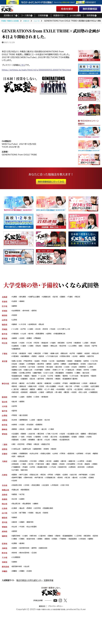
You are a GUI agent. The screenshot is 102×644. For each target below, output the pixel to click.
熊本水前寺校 (26, 579)
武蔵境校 (73, 387)
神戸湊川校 (50, 497)
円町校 (68, 472)
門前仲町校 (30, 368)
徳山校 (41, 534)
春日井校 (44, 451)
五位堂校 (49, 505)
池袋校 (40, 368)
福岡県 (5, 558)
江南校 (41, 457)
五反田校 (63, 387)
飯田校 (43, 436)
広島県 (5, 529)
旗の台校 (46, 384)
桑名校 (39, 462)
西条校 (31, 529)
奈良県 (5, 505)
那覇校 (15, 598)
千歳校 (76, 297)
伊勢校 (31, 462)
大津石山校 (17, 467)
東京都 (5, 368)
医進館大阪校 (53, 486)
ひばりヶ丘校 (88, 380)
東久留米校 (44, 387)
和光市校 (76, 348)
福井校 (15, 427)
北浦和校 (24, 348)
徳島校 (15, 539)
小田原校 (61, 395)
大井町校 (44, 374)
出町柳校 (87, 472)
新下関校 (24, 534)
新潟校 (15, 412)
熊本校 (15, 579)
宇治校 (96, 472)
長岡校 (31, 412)
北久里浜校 (25, 404)
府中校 (35, 380)
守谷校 (57, 331)
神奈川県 (5, 395)
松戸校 (78, 356)
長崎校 (15, 574)
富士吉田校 (25, 432)
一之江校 (85, 384)
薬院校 (59, 561)
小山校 (25, 336)
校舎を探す (67, 9)
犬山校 (67, 457)
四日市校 (22, 462)
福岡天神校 (17, 558)
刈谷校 (68, 451)
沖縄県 (5, 598)
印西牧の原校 (81, 360)
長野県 (5, 436)
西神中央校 (38, 497)
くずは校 (65, 486)
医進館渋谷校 (57, 384)
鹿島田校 (69, 404)
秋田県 (5, 316)
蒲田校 (76, 384)
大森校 (43, 380)
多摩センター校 (89, 377)
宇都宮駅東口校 (64, 336)
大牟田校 (16, 565)
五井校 (91, 360)
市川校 (15, 356)
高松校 (15, 544)
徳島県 (5, 539)
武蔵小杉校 (45, 398)
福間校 (25, 565)
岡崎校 (25, 451)
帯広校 (84, 297)
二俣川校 (37, 401)
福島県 (5, 326)
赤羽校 (15, 374)
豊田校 (27, 454)
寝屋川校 (78, 480)
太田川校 (34, 451)
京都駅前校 (25, 472)
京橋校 (15, 486)
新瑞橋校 (50, 457)
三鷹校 (37, 384)
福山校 (23, 529)
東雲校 (25, 390)
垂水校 (89, 497)
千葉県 (5, 356)
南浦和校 (84, 345)
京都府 (5, 472)
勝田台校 (69, 356)
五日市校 (40, 529)
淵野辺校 (86, 404)
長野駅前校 (25, 436)
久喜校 (33, 348)
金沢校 (15, 422)
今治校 (23, 549)
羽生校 (15, 352)
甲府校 (15, 432)
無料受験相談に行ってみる (51, 182)
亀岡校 (15, 475)
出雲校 (23, 520)
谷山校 (29, 594)
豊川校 (59, 457)
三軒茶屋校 (43, 371)
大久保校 (16, 500)
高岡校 (23, 417)
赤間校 (51, 561)
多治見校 (32, 441)
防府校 (49, 534)
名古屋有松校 (86, 457)
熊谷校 (15, 345)
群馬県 (5, 340)
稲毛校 (54, 360)
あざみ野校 (33, 395)
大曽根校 (52, 454)
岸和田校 (16, 483)
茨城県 (5, 331)
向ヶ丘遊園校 (65, 398)
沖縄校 (23, 598)
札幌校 (15, 297)
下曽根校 (76, 561)
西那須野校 (43, 336)
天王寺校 (36, 480)
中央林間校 (87, 401)
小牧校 (61, 454)
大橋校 (23, 561)
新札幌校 (24, 297)
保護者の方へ (59, 15)
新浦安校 (24, 356)
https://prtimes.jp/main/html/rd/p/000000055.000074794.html (36, 70)
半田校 (43, 454)
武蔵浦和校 (33, 352)
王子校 (94, 384)
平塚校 (70, 395)
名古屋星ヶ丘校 (79, 451)
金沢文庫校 (27, 401)
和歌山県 (5, 510)
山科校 (60, 472)
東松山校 (66, 348)
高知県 (5, 553)
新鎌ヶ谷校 (59, 356)
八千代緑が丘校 (66, 360)
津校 (14, 462)
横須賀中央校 (81, 395)
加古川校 (79, 494)
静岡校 (15, 446)
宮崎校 (15, 589)
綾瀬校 (15, 387)
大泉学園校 (68, 377)
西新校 (62, 558)
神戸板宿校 (90, 494)
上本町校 (87, 480)
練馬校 (62, 371)
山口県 (5, 534)
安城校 (92, 454)
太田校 (23, 340)
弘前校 (15, 302)
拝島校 (27, 380)
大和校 (92, 395)
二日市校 (85, 558)
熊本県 (5, 579)
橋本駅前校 (27, 510)
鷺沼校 (25, 407)
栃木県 (5, 336)
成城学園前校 (89, 371)
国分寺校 (83, 374)
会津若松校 (35, 326)
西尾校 (15, 457)
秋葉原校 (28, 384)
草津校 (50, 467)
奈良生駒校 (38, 505)
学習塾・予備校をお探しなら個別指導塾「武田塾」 (51, 640)
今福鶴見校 (25, 486)
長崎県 (5, 574)
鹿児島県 (5, 594)
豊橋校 (91, 451)
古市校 (43, 486)
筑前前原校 (86, 561)
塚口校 (81, 497)
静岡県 (5, 446)
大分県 (5, 584)
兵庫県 (5, 494)
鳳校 (52, 483)
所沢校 (39, 345)
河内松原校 (25, 480)
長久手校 (70, 454)
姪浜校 (15, 561)
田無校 (78, 377)
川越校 (57, 345)
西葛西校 (85, 368)
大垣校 (23, 441)
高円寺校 (91, 387)
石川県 (5, 422)
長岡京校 (77, 472)
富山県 (5, 417)
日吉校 (54, 398)
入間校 (41, 348)
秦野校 (64, 401)
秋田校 (15, 316)
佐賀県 (5, 569)
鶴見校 (56, 401)
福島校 (15, 326)
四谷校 (25, 371)
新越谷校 (48, 345)
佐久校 (51, 436)
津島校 (75, 457)
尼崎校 (25, 500)
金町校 (70, 371)
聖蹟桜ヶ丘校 (43, 377)
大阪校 (15, 480)
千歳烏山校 (17, 380)
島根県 (5, 520)
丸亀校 (23, 544)
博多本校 (36, 558)
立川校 (56, 368)
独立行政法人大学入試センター (30, 608)
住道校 (96, 480)
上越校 (23, 412)
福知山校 (30, 475)
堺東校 (45, 480)
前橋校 (31, 340)
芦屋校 (62, 494)
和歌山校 (16, 510)
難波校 (95, 483)
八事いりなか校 (56, 451)
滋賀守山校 (29, 467)
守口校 (86, 483)
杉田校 (33, 407)
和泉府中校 (76, 486)
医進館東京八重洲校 (38, 390)
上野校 (33, 377)
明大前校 (73, 374)
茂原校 (46, 360)
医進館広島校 (52, 529)
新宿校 (76, 368)
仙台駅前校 (17, 311)
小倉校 (27, 558)
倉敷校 (38, 525)
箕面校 (59, 483)
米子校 (23, 515)
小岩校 (92, 374)
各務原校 (42, 441)
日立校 (41, 331)
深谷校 (49, 348)
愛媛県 (5, 549)
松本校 (15, 436)
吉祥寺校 (63, 374)
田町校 (94, 368)
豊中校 (69, 480)
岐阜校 (15, 441)
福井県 (5, 427)
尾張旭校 (32, 457)
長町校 (37, 311)
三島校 (55, 446)
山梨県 (5, 432)
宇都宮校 (16, 336)
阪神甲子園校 (26, 497)
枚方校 (53, 480)
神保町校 (24, 377)
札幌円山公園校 (36, 297)
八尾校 (25, 483)
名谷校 (33, 500)
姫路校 (15, 494)
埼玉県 (5, 345)
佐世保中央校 (26, 574)
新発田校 (48, 412)
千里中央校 (43, 483)
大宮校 (23, 345)
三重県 (5, 462)
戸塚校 (93, 398)
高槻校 (61, 480)
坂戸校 (23, 352)
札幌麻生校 (50, 297)
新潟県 (5, 412)
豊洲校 (23, 387)
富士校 (47, 446)
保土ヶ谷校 (42, 407)
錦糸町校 (53, 371)
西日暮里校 (17, 384)
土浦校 (33, 331)
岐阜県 (5, 441)
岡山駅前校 (29, 525)
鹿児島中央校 (18, 594)
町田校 (48, 368)
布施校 (35, 486)
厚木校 (15, 395)
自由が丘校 (25, 374)
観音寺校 (32, 544)
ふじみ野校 (86, 348)
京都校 (15, 472)
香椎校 (54, 558)
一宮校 (35, 454)
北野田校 (86, 486)
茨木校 (33, 483)
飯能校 (57, 348)
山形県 (5, 321)
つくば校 (16, 331)
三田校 (15, 497)
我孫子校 (24, 363)
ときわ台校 (33, 387)
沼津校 (31, 446)
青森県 (5, 302)
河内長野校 (77, 483)
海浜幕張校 (37, 360)
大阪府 (5, 480)
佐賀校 (15, 569)
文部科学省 (48, 608)
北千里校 (36, 489)
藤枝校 (39, 446)
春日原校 (95, 558)
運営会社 (41, 637)
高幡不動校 (76, 380)
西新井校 (16, 390)
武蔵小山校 (56, 377)
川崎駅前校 (54, 407)
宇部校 (33, 534)
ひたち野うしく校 (69, 331)
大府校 (23, 457)
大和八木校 (70, 505)
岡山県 (5, 525)
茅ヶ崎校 (16, 407)
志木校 (75, 345)
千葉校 (49, 356)
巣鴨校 (79, 371)
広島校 (15, 529)
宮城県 (5, 311)
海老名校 (49, 404)
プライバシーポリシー (56, 637)
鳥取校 (15, 515)
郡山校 (45, 326)
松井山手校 (37, 472)
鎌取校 (15, 363)
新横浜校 (52, 395)
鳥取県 (5, 515)
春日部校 (66, 345)
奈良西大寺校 (18, 505)
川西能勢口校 (63, 497)
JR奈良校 (59, 505)
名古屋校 (16, 451)
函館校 (68, 297)
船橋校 (86, 356)
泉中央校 (28, 311)
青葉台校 (16, 398)
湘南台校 (47, 401)
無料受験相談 (90, 9)
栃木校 (33, 336)
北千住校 (53, 374)
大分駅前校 (17, 584)
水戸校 (25, 331)
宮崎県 (5, 589)
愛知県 (5, 451)
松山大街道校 (34, 549)
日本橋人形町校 (62, 380)
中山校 (76, 398)
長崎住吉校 (46, 574)
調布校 (35, 374)
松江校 (15, 520)
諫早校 (37, 574)
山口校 (15, 534)
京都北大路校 (49, 472)
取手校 (49, 331)
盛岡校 (15, 307)
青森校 (23, 302)
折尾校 (67, 561)
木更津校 (26, 360)
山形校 (15, 321)
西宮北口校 (37, 494)
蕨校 (95, 348)
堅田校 (58, 467)
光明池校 (26, 489)
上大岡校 (16, 401)
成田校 (94, 356)
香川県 (5, 544)
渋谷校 (15, 377)
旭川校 (60, 297)
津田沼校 (40, 356)
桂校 (22, 475)
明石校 (46, 494)
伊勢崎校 (40, 340)
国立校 (82, 387)
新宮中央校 (41, 561)
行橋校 (31, 561)
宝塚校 (70, 494)
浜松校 (23, 446)
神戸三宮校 (25, 494)
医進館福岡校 (73, 558)
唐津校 (23, 569)
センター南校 (75, 401)
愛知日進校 (17, 454)
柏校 (32, 356)
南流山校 (16, 360)
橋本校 (25, 398)
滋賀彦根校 (40, 467)
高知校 (15, 553)
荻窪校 (33, 371)
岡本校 (73, 497)
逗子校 (15, 404)
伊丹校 (54, 494)
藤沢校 (43, 395)
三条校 (39, 412)
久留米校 (46, 558)
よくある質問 (75, 15)
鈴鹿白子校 (49, 462)
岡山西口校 (17, 525)
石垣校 (31, 598)
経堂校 (54, 387)
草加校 (15, 348)
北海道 (5, 297)
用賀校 (51, 380)
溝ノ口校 (84, 398)
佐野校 (53, 336)
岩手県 (5, 307)
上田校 (35, 436)
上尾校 (93, 345)
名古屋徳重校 (81, 454)
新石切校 (16, 489)
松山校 (15, 549)
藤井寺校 (46, 489)
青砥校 (68, 384)
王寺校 (29, 505)
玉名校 (37, 579)
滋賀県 (5, 467)
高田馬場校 (66, 368)
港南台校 (34, 398)
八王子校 (16, 371)
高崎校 (15, 340)
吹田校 (67, 483)
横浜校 (23, 395)
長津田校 (59, 404)
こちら (22, 65)
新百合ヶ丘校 (37, 404)
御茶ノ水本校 (18, 368)
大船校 (78, 404)
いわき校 (24, 326)
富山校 (15, 417)
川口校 (31, 345)
